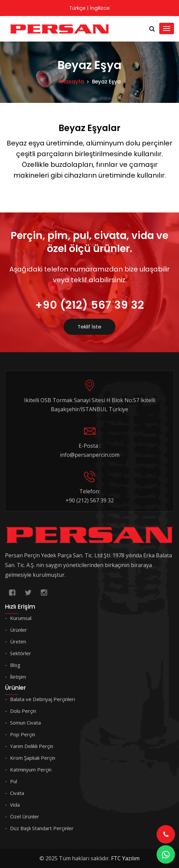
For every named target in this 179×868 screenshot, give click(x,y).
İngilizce (100, 8)
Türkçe (77, 8)
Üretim (18, 641)
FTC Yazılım (125, 858)
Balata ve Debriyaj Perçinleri (42, 699)
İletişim (18, 677)
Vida (15, 805)
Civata (17, 793)
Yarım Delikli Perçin (32, 746)
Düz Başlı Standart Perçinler (42, 828)
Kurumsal (21, 618)
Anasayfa (71, 82)
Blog (15, 665)
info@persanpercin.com (90, 455)
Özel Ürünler (25, 816)
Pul (14, 781)
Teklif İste (89, 327)
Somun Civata (25, 723)
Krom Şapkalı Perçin (33, 758)
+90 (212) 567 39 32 (90, 305)
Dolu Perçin (23, 711)
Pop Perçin (23, 734)
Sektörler (21, 653)
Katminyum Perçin (31, 769)
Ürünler (19, 630)
